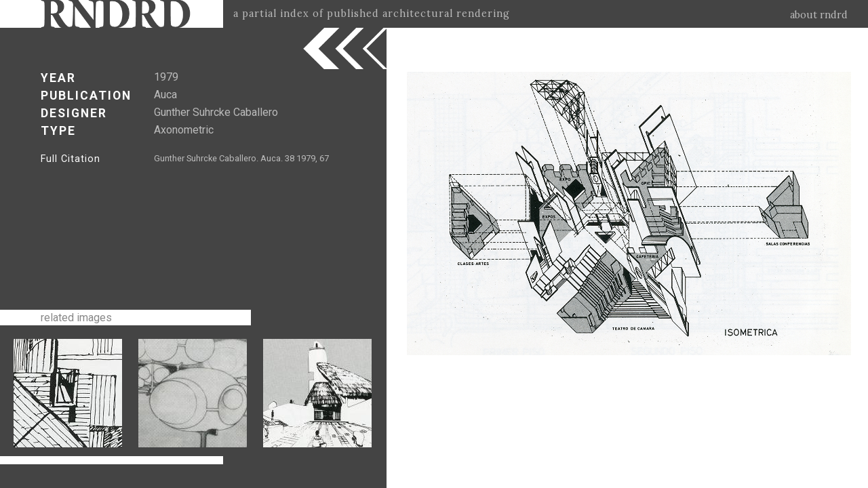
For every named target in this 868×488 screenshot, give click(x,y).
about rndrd (819, 15)
